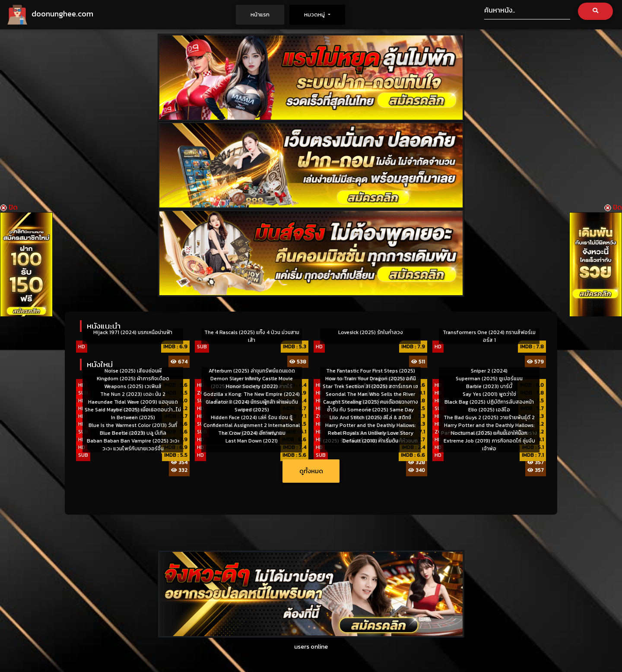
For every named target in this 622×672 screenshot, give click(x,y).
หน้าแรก (267, 14)
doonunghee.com (50, 15)
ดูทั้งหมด (311, 471)
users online (311, 647)
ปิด (9, 207)
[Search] (527, 11)
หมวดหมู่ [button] (315, 14)
